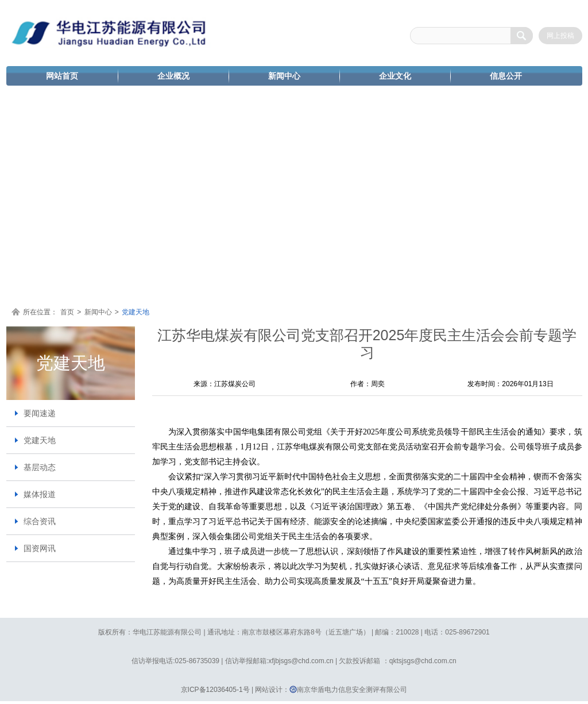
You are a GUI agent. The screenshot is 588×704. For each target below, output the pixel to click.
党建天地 (136, 312)
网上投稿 (560, 36)
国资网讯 (40, 548)
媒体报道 (40, 494)
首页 (67, 312)
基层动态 (40, 467)
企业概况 (173, 76)
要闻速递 (40, 413)
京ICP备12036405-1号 (215, 690)
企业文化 (395, 76)
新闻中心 (284, 76)
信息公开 (506, 76)
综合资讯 (40, 521)
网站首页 (62, 76)
